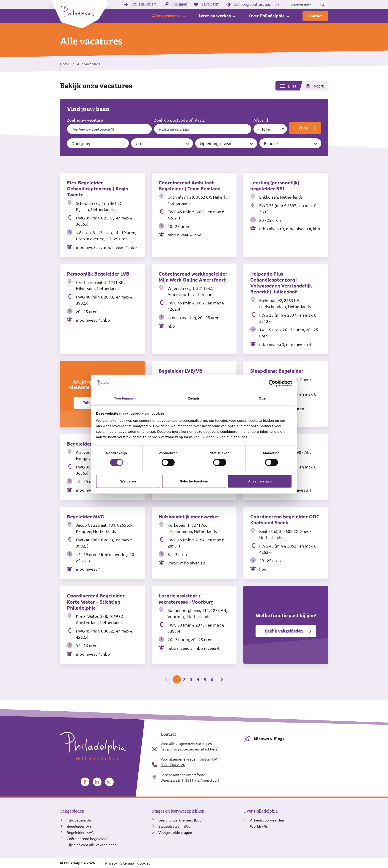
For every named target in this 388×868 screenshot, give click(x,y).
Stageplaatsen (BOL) (175, 826)
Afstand (261, 120)
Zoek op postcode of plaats (179, 120)
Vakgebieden (72, 811)
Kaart (319, 86)
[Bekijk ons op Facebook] (85, 782)
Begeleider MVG (80, 832)
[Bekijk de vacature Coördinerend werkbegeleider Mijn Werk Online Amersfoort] (194, 309)
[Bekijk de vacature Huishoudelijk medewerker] (194, 543)
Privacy (111, 863)
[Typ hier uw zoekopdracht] (109, 129)
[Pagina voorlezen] (277, 5)
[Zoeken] (322, 5)
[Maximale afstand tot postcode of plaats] (270, 129)
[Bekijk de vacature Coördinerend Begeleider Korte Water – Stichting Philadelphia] (102, 625)
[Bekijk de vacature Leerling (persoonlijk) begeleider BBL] (286, 215)
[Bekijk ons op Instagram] (109, 782)
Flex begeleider (79, 820)
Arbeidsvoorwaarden (267, 820)
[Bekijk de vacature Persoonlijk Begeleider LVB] (102, 309)
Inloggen (180, 4)
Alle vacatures (166, 16)
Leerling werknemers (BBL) (180, 820)
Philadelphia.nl (145, 4)
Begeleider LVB (79, 826)
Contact (315, 16)
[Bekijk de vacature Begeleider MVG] (102, 543)
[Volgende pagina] (222, 679)
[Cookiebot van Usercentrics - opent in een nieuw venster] (272, 383)
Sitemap (127, 863)
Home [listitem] (65, 64)
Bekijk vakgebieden (284, 631)
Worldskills (259, 826)
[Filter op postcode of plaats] (202, 129)
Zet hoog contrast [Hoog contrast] (253, 5)
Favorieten (211, 4)
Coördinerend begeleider (87, 838)
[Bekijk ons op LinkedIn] (97, 782)
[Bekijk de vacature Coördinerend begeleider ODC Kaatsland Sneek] (286, 543)
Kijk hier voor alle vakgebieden (92, 845)
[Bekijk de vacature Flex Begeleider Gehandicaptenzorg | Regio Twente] (102, 215)
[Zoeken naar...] (307, 5)
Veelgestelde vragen (175, 832)
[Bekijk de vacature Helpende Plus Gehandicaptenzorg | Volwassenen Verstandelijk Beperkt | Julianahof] (286, 309)
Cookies (144, 863)
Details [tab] (194, 398)
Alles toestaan (260, 481)
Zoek (303, 128)
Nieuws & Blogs (269, 739)
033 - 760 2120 (173, 764)
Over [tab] (263, 398)
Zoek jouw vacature (85, 120)
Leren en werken (215, 16)
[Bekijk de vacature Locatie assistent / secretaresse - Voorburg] (194, 625)
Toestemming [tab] (125, 398)
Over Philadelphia (267, 16)
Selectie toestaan (194, 481)
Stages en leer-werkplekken (178, 811)
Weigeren (128, 481)
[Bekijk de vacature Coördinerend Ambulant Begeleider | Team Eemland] (194, 215)
